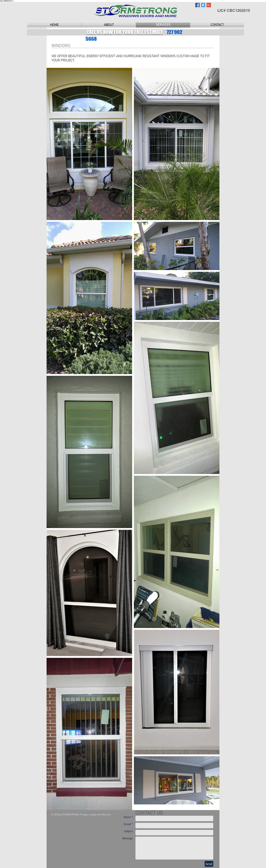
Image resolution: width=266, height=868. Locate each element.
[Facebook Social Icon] (197, 5)
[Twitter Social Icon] (203, 5)
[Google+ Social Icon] (209, 5)
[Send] (209, 864)
